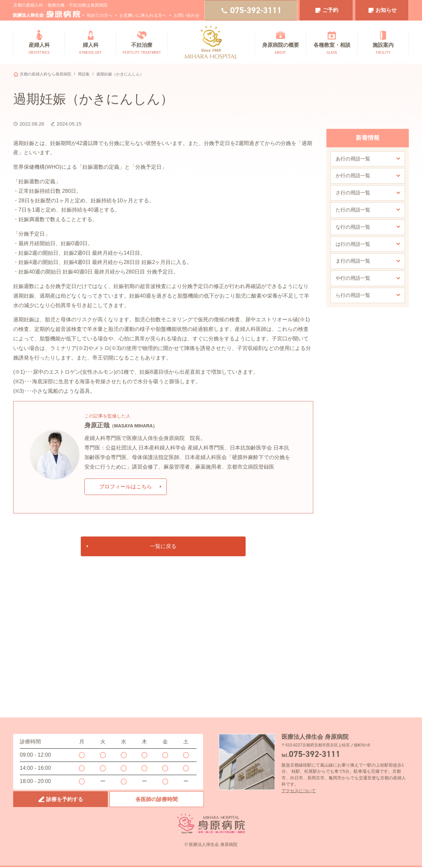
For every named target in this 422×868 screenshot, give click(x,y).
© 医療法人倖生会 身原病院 (211, 845)
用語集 (84, 74)
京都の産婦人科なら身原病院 (45, 74)
